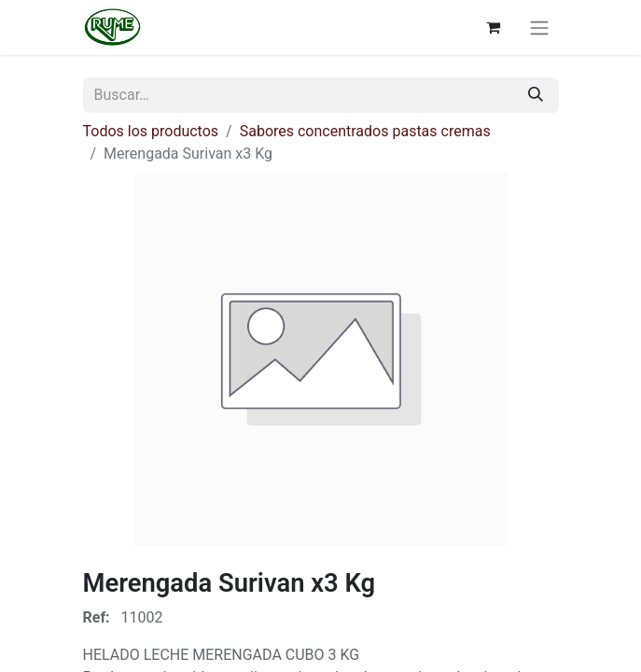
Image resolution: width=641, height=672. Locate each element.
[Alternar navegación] (539, 28)
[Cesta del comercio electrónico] (494, 27)
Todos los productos (151, 131)
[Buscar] (536, 95)
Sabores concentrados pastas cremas (365, 131)
